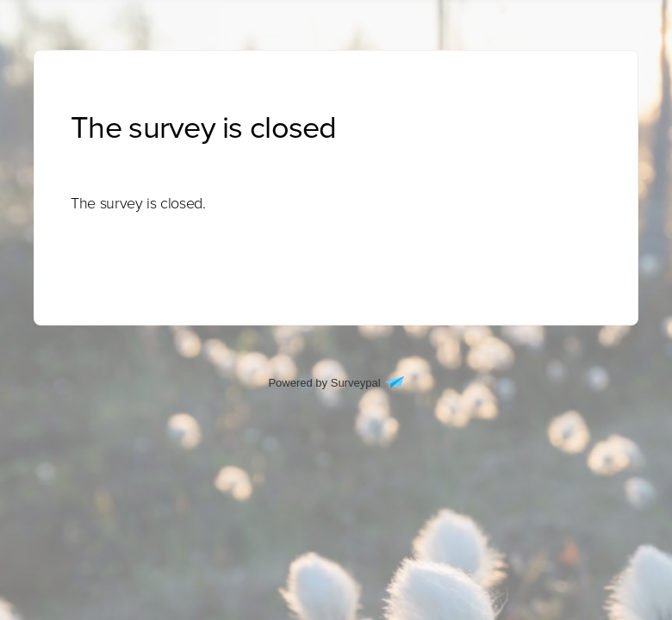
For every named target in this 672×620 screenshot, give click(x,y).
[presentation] (138, 203)
